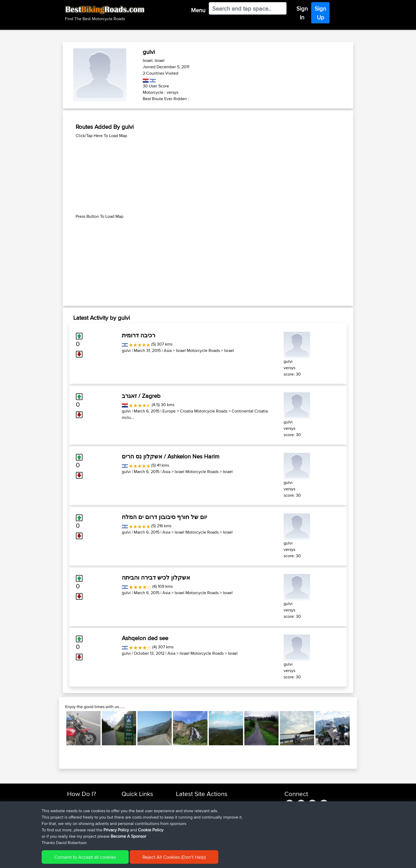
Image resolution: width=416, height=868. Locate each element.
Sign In (302, 13)
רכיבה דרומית (138, 335)
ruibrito (183, 809)
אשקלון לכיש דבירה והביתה (156, 577)
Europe (169, 411)
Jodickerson (187, 816)
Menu (198, 10)
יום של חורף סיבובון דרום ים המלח (164, 517)
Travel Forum (133, 809)
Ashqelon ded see (145, 638)
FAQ (71, 835)
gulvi (126, 350)
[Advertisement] (208, 176)
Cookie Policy (165, 860)
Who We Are (132, 822)
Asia (168, 350)
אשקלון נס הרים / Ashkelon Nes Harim (171, 456)
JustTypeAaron (189, 835)
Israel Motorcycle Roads (198, 350)
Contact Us (131, 828)
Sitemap (117, 860)
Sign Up (320, 13)
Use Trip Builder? (82, 809)
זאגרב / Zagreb (141, 396)
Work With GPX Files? (86, 816)
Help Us (129, 835)
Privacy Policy (138, 860)
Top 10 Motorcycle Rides (142, 803)
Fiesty (181, 828)
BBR (205, 803)
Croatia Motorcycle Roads (204, 411)
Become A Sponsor (84, 828)
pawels (183, 803)
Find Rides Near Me (84, 803)
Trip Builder (131, 816)
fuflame (183, 822)
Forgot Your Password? (87, 822)
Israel (229, 350)
